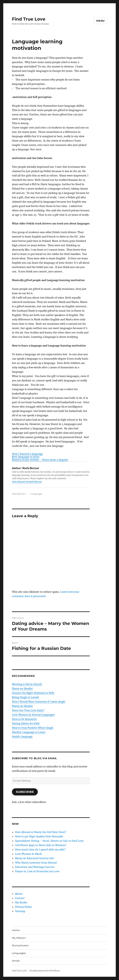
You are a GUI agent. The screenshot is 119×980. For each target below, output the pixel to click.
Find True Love (29, 19)
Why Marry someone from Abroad (36, 863)
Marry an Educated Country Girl (34, 858)
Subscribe (25, 792)
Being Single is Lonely (25, 697)
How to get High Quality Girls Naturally (39, 836)
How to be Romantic (24, 719)
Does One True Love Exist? (28, 710)
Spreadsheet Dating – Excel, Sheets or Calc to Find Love (49, 841)
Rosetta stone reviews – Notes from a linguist (40, 460)
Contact (20, 898)
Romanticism (20, 946)
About (19, 894)
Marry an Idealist (22, 688)
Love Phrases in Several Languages (33, 715)
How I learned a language (27, 454)
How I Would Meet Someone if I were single (39, 702)
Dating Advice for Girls (26, 723)
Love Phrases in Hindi (28, 854)
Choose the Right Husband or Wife (33, 693)
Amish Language (22, 736)
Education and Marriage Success (35, 867)
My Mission (19, 938)
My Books (21, 902)
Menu (100, 21)
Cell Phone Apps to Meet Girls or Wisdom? (41, 845)
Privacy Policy (23, 907)
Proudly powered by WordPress (45, 971)
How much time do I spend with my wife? (40, 849)
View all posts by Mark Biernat (27, 482)
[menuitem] (51, 454)
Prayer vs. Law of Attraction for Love (37, 871)
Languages (36, 494)
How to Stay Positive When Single (33, 728)
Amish (16, 961)
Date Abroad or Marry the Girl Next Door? (41, 832)
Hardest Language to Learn (29, 732)
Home (16, 930)
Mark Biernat (19, 494)
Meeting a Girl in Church (27, 684)
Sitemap (20, 911)
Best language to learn (26, 457)
